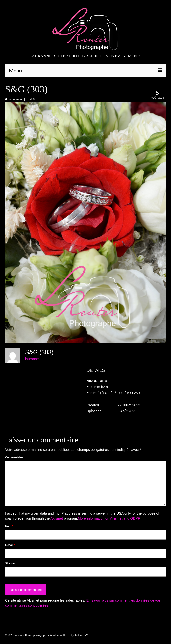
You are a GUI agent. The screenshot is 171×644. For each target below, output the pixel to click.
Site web (11, 563)
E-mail (10, 545)
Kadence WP (82, 635)
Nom (9, 526)
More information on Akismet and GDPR (109, 518)
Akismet (57, 518)
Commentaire (14, 457)
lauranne (18, 99)
